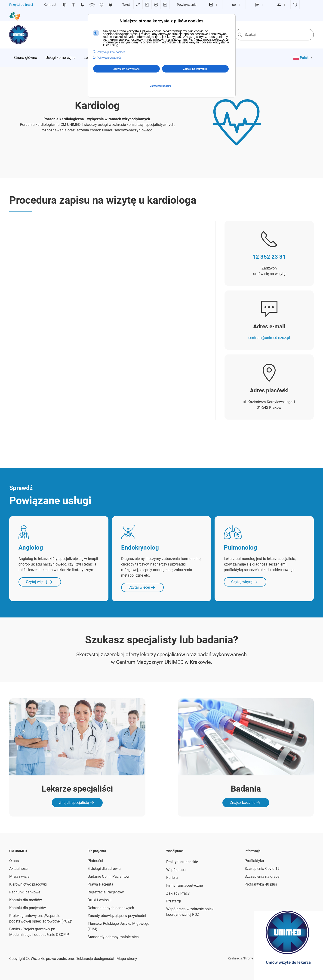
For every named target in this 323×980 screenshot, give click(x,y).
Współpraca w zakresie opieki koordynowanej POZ (190, 912)
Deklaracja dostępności (95, 959)
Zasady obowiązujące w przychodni (117, 916)
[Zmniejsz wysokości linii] (252, 5)
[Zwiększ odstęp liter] (285, 5)
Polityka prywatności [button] (109, 58)
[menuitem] (25, 58)
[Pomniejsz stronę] (206, 5)
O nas (14, 861)
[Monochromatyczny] (74, 5)
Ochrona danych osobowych (111, 908)
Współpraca (176, 870)
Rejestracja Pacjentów (106, 892)
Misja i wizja (19, 876)
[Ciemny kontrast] (83, 5)
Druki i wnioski (100, 900)
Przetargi (174, 901)
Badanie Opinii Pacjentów (109, 876)
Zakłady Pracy (178, 893)
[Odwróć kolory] (65, 5)
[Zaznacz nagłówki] (147, 5)
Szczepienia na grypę (262, 876)
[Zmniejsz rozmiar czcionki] (228, 5)
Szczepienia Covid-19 (262, 869)
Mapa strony (126, 959)
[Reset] (295, 5)
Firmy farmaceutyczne (185, 885)
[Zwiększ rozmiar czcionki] (240, 5)
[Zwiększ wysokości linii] (262, 5)
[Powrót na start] (18, 35)
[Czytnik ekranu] (156, 5)
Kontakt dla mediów (26, 900)
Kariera (172, 878)
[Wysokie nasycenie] (111, 5)
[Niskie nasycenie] (102, 5)
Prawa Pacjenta (100, 884)
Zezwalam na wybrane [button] (126, 69)
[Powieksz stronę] (216, 5)
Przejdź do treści (21, 5)
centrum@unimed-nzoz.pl (269, 338)
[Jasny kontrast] (92, 5)
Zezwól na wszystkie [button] (195, 69)
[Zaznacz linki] (138, 5)
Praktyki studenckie (182, 862)
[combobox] (274, 35)
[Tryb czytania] (165, 5)
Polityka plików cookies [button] (111, 52)
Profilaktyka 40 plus (261, 884)
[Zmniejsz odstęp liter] (274, 5)
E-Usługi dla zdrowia (104, 869)
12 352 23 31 (269, 257)
